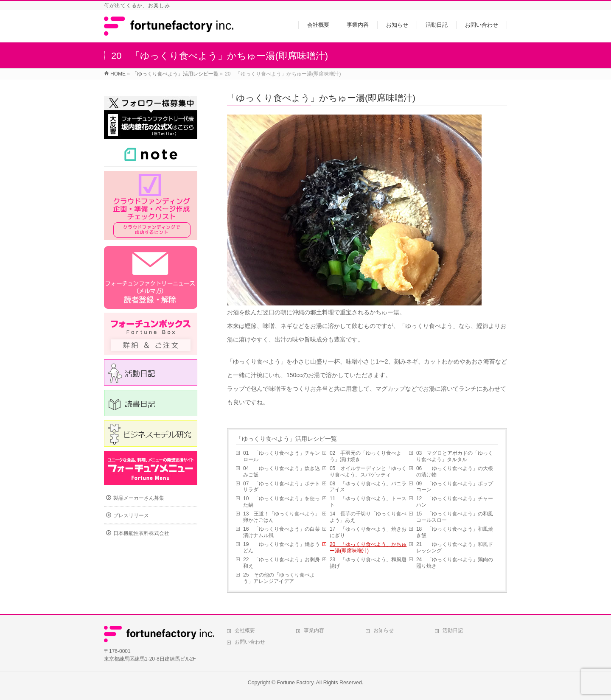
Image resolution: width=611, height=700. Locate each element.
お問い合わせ (250, 642)
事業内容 (314, 630)
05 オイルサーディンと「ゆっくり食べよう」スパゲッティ (368, 472)
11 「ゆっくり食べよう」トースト (368, 502)
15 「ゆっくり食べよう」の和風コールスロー (455, 517)
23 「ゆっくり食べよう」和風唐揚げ (368, 563)
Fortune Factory (295, 683)
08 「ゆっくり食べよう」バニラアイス (368, 487)
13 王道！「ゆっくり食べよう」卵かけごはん (282, 517)
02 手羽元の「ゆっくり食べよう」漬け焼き (366, 456)
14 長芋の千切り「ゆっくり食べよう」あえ (368, 517)
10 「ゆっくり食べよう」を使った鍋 (282, 502)
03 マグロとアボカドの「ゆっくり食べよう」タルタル (455, 456)
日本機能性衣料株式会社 (141, 533)
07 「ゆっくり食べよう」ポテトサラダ (282, 487)
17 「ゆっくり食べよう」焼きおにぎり (368, 532)
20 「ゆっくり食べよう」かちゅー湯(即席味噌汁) (368, 547)
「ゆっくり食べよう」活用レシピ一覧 (286, 439)
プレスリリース (131, 515)
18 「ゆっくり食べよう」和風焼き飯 (455, 532)
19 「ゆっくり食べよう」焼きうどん (282, 547)
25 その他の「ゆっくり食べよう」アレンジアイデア (279, 578)
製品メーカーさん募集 (139, 498)
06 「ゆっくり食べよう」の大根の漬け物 (455, 472)
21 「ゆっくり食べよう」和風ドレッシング (455, 547)
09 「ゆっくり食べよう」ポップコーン (455, 487)
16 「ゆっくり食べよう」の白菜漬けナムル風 (282, 532)
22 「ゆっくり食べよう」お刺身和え (282, 563)
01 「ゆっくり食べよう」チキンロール (282, 456)
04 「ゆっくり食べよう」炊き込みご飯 (282, 472)
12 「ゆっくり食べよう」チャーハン (455, 502)
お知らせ (384, 630)
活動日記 (453, 630)
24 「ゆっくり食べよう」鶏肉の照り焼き (455, 563)
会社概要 (245, 630)
